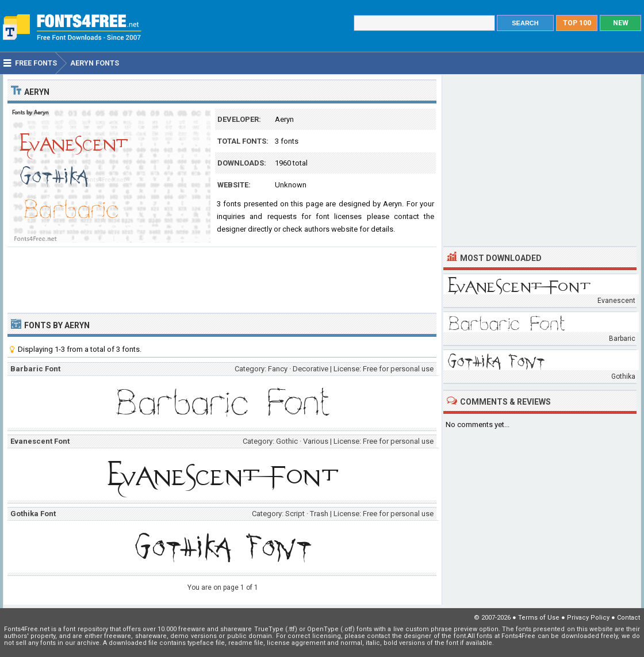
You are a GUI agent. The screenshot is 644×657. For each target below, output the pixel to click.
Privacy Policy (588, 618)
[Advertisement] (222, 279)
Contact (628, 618)
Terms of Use (539, 618)
